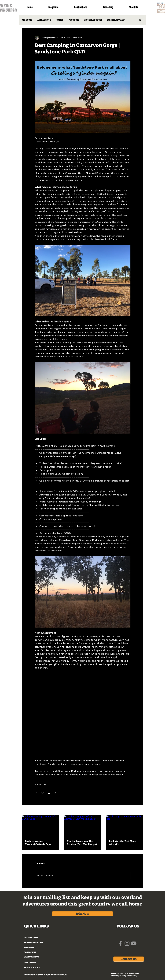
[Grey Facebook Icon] (120, 943)
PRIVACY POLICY (32, 967)
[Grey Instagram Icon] (127, 943)
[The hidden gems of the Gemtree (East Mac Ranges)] (83, 826)
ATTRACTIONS (44, 20)
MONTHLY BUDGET (93, 20)
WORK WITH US (31, 957)
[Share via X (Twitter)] (42, 793)
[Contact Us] (129, 959)
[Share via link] (55, 793)
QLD (46, 784)
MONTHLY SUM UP (116, 20)
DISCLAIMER (30, 962)
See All (140, 810)
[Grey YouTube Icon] (134, 943)
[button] (140, 20)
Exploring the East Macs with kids (122, 843)
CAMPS (60, 20)
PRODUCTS (74, 20)
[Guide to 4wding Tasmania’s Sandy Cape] (41, 826)
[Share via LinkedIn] (49, 793)
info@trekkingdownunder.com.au (50, 975)
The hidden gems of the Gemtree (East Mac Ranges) (82, 843)
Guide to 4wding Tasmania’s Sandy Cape (38, 843)
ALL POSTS (27, 20)
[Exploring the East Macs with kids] (125, 826)
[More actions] (129, 38)
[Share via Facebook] (36, 793)
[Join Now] (83, 914)
